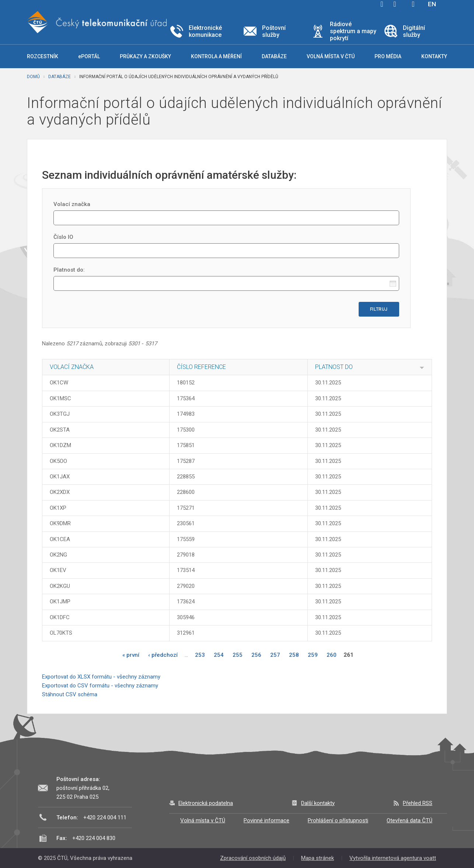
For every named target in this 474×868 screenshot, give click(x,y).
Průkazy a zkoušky (145, 56)
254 (219, 655)
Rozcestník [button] (43, 56)
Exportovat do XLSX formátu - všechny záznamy (101, 677)
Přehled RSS (418, 803)
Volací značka (72, 204)
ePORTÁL (89, 56)
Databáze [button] (274, 56)
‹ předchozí (163, 655)
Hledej (413, 4)
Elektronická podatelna (206, 803)
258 (294, 655)
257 (275, 655)
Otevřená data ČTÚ (409, 820)
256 (256, 655)
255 (238, 655)
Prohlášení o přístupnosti (338, 820)
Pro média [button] (388, 56)
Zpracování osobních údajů (253, 858)
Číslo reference (201, 367)
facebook (382, 4)
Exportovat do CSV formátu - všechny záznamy (100, 686)
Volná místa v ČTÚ (203, 820)
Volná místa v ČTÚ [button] (331, 56)
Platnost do (334, 367)
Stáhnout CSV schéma (70, 694)
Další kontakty (318, 803)
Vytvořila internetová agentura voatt (393, 858)
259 (313, 655)
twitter (395, 4)
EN (432, 4)
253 (200, 655)
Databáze (60, 77)
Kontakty (434, 56)
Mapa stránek (318, 858)
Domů (33, 77)
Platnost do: (69, 270)
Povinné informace (266, 820)
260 (332, 655)
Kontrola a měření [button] (216, 56)
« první (131, 655)
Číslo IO (63, 237)
